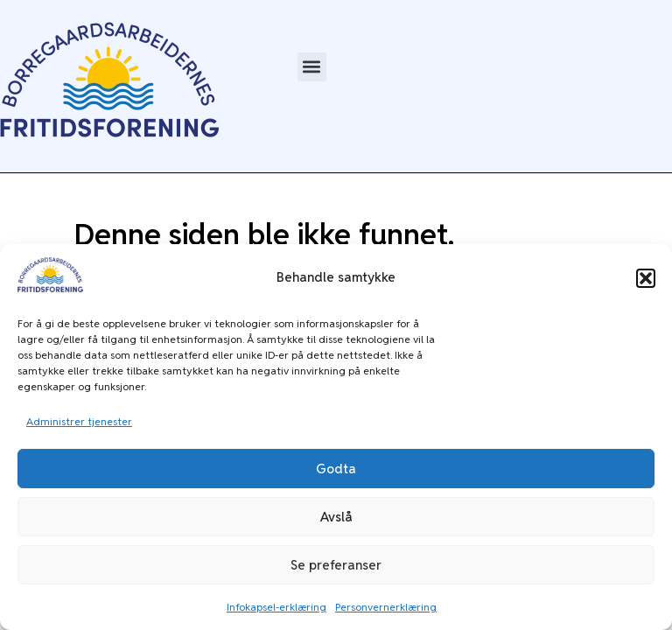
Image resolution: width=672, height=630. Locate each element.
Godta (336, 469)
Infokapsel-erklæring (276, 607)
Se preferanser (336, 565)
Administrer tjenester (79, 421)
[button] (646, 278)
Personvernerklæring (386, 607)
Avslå (336, 517)
